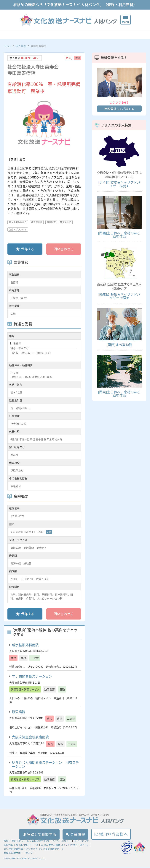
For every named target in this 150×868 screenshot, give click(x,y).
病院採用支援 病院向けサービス (21, 846)
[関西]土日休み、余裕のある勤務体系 (119, 235)
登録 (6, 842)
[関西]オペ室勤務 (119, 345)
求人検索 (21, 46)
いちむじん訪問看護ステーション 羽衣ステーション (45, 764)
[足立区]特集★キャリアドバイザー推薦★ (119, 184)
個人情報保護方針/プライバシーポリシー (49, 842)
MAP (49, 532)
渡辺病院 (19, 712)
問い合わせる (64, 249)
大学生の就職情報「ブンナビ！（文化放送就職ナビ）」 (34, 850)
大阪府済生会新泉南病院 (30, 737)
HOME (7, 46)
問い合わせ (18, 842)
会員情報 (77, 834)
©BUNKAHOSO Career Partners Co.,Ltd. (25, 859)
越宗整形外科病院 (25, 645)
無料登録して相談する (119, 109)
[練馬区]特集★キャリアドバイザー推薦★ (119, 296)
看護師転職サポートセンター (19, 853)
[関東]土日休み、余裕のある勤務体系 (119, 394)
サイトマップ (81, 842)
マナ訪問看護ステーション (32, 676)
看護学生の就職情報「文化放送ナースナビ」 (65, 846)
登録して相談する (37, 834)
